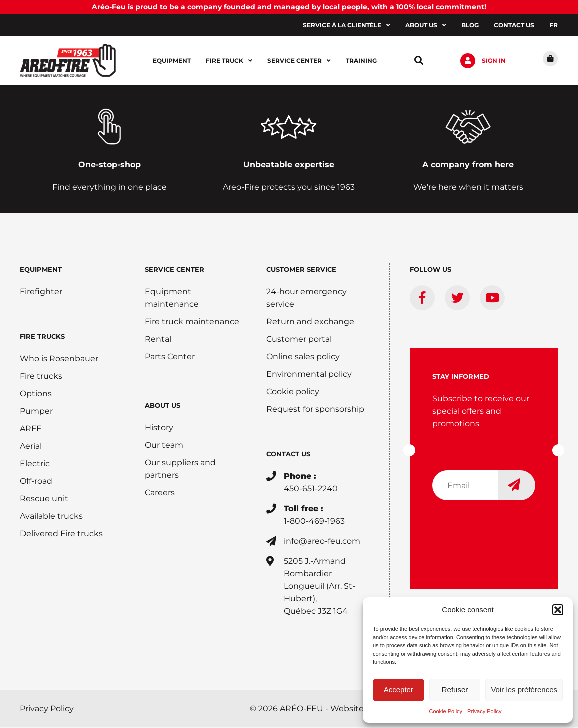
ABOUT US (163, 406)
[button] (558, 610)
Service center (299, 61)
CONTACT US (288, 454)
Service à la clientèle (347, 25)
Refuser (455, 690)
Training (361, 61)
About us (426, 25)
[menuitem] (554, 25)
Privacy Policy (484, 711)
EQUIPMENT (41, 270)
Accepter (399, 690)
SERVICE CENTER (175, 270)
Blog (470, 25)
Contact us (514, 25)
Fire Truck (229, 61)
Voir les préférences (524, 690)
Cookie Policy (446, 711)
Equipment (172, 61)
